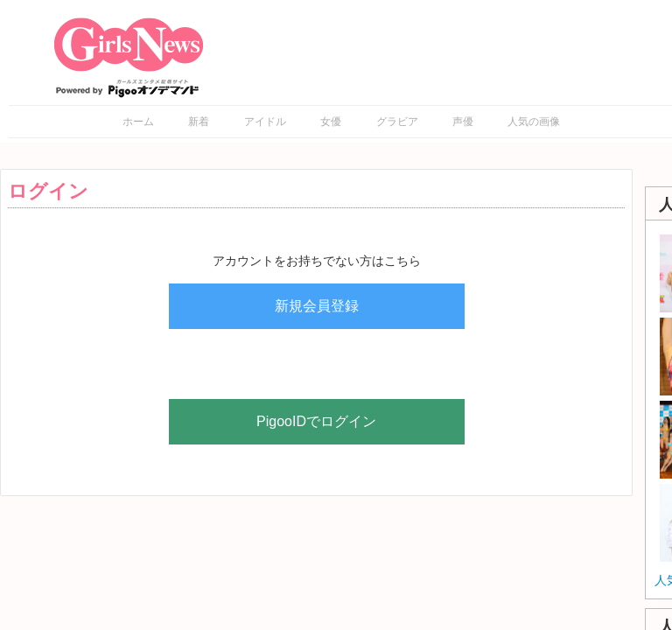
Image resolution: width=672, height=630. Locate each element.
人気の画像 (534, 122)
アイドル (265, 122)
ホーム (138, 122)
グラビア (397, 122)
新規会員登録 (317, 306)
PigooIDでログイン (316, 421)
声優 (463, 122)
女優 (331, 122)
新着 (199, 122)
